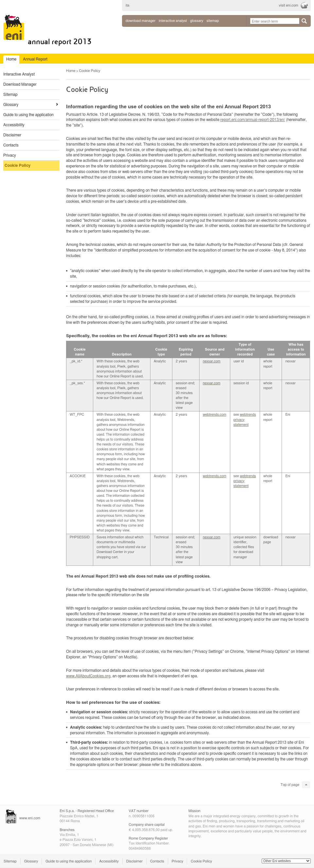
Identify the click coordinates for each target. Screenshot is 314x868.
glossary (197, 21)
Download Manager (140, 21)
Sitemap (10, 95)
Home (71, 71)
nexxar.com (212, 361)
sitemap (213, 21)
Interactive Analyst (19, 74)
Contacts (11, 145)
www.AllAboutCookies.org (88, 676)
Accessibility (14, 125)
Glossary (11, 105)
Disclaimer (12, 135)
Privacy (10, 155)
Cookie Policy (17, 165)
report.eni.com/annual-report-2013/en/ (253, 120)
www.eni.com (30, 818)
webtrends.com (215, 415)
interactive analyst (173, 21)
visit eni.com (289, 5)
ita (128, 5)
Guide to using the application (28, 115)
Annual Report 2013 (60, 42)
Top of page (290, 785)
